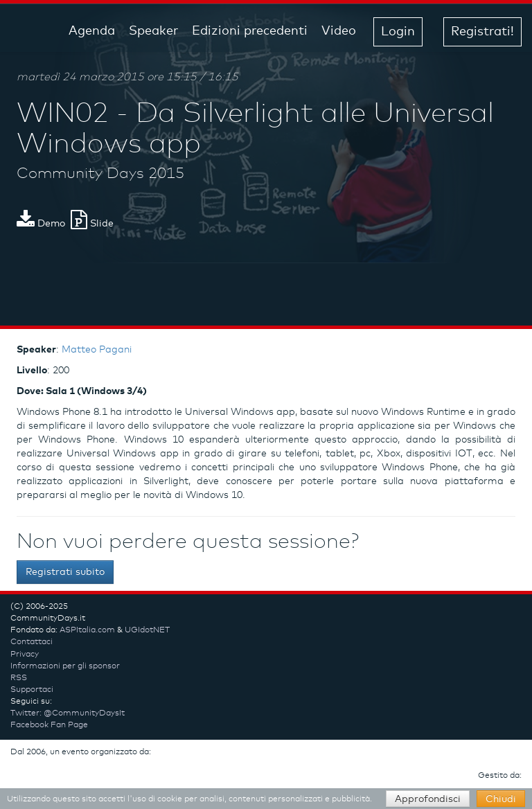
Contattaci (32, 642)
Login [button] (398, 32)
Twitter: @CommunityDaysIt (68, 713)
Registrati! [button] (482, 32)
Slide (92, 224)
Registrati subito (65, 572)
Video (339, 31)
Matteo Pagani (97, 350)
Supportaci (32, 690)
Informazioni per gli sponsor (65, 666)
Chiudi (501, 799)
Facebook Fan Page (49, 725)
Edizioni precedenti (250, 31)
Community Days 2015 (100, 174)
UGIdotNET (147, 630)
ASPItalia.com (87, 630)
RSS (19, 678)
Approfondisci (428, 799)
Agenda (92, 31)
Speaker (153, 31)
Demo (41, 224)
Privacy (25, 655)
